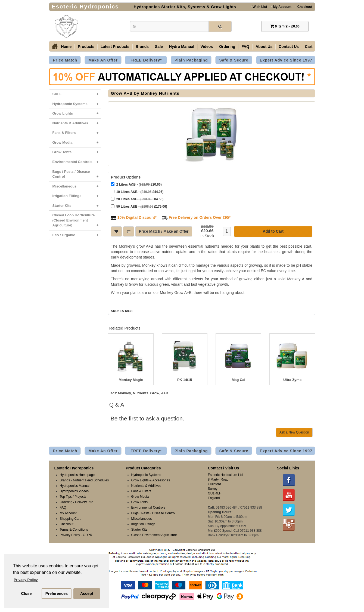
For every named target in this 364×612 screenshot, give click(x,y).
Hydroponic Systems (77, 104)
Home (66, 47)
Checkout (304, 7)
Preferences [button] (57, 593)
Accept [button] (87, 593)
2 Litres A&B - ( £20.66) (136, 184)
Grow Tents (77, 152)
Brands (142, 47)
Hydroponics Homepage (77, 475)
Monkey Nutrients (160, 93)
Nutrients (141, 393)
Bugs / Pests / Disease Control (77, 176)
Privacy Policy (70, 535)
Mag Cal (238, 380)
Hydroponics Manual (75, 486)
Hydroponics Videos (74, 491)
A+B (164, 393)
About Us (264, 47)
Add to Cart (273, 231)
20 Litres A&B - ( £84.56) (137, 199)
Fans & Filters (77, 133)
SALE (77, 94)
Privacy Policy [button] (26, 580)
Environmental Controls (77, 162)
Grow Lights (77, 114)
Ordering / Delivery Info (77, 502)
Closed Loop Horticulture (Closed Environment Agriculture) (77, 222)
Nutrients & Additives (77, 123)
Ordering (227, 47)
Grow (155, 393)
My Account (281, 7)
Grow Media (77, 143)
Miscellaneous (77, 187)
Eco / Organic (77, 235)
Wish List (259, 7)
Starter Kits (77, 206)
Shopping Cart (70, 519)
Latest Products (115, 47)
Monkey (125, 393)
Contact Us (289, 47)
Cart (309, 47)
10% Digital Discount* (137, 217)
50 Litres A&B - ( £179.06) (139, 206)
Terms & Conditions (74, 530)
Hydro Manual (182, 47)
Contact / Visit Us (224, 468)
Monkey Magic (131, 380)
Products (86, 47)
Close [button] (26, 593)
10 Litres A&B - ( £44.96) (137, 192)
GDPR (88, 535)
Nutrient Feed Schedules (91, 480)
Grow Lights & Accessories (151, 480)
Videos (207, 47)
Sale (159, 47)
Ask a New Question (294, 432)
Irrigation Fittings (77, 196)
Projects (80, 497)
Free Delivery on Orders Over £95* (200, 217)
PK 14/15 (185, 380)
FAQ (245, 47)
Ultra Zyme (292, 380)
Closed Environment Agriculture (154, 535)
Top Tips (66, 497)
